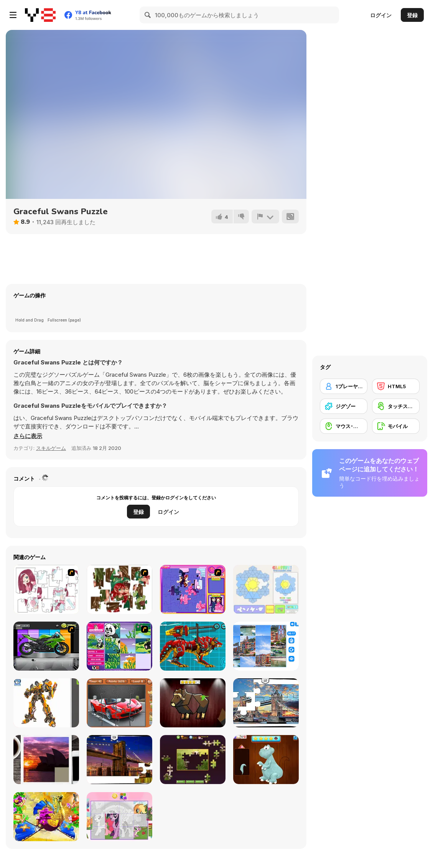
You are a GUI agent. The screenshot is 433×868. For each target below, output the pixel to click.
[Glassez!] (266, 589)
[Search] (148, 15)
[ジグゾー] (344, 406)
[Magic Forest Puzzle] (119, 646)
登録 (412, 15)
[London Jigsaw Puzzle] (266, 703)
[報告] (265, 217)
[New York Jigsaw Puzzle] (119, 760)
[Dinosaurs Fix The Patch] (266, 760)
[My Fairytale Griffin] (46, 817)
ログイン (381, 15)
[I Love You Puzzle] (119, 589)
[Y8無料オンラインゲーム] (40, 15)
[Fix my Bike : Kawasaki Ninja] (46, 646)
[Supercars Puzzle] (119, 703)
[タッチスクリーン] (396, 406)
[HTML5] (396, 386)
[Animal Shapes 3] (193, 703)
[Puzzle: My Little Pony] (119, 817)
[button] (28, 436)
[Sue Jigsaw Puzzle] (193, 589)
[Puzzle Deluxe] (266, 646)
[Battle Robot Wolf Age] (193, 646)
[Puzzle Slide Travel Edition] (46, 760)
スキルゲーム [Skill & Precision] (51, 448)
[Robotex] (46, 703)
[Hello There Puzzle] (46, 589)
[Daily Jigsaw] (193, 760)
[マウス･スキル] (344, 426)
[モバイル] (396, 426)
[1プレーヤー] (344, 386)
